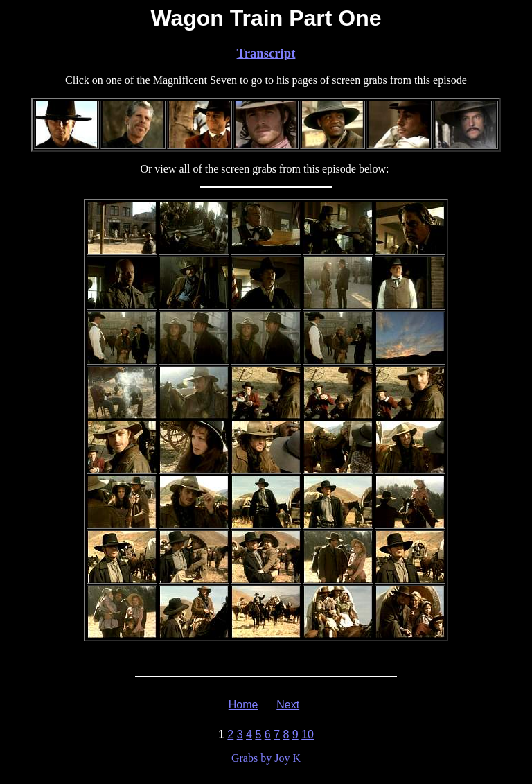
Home (243, 705)
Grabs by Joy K (266, 758)
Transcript (266, 53)
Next (288, 705)
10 (308, 734)
